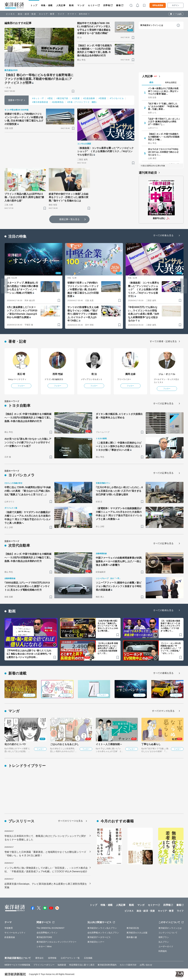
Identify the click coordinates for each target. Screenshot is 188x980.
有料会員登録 (158, 5)
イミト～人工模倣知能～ (109, 744)
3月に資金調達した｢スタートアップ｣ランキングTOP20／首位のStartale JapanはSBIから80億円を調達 (22, 312)
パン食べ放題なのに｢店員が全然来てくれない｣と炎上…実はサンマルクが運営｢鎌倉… (163, 91)
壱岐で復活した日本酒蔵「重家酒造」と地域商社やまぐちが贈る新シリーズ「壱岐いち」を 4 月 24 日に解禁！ (45, 854)
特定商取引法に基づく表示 (82, 965)
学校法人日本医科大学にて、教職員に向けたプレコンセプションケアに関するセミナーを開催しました (45, 838)
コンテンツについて (168, 933)
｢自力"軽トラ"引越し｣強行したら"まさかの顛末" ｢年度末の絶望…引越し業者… (163, 106)
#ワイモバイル (117, 98)
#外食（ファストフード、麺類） (83, 102)
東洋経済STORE (44, 937)
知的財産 (62, 965)
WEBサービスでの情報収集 (17, 965)
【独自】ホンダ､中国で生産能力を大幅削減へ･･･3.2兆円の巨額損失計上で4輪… (164, 137)
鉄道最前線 (10, 937)
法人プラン (164, 942)
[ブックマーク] (73, 91)
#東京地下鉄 (62, 98)
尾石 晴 (21, 374)
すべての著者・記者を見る (163, 341)
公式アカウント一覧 (70, 958)
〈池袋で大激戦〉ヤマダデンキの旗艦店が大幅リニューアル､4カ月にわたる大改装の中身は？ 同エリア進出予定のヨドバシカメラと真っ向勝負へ (28, 518)
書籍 (118, 5)
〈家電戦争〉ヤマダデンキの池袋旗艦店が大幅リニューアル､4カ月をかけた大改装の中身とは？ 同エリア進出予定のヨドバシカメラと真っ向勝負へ (119, 514)
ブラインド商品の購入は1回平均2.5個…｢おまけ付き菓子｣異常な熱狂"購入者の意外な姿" (24, 197)
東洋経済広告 (133, 928)
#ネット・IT (38, 98)
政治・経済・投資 (27, 14)
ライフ (61, 14)
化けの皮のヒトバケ (15, 744)
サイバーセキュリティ (15, 933)
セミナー (93, 5)
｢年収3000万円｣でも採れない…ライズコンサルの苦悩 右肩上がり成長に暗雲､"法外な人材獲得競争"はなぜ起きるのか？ (144, 314)
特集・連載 (47, 5)
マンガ (81, 5)
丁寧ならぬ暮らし (151, 744)
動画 (71, 5)
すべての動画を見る (163, 610)
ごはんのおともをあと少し (65, 744)
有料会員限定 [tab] (171, 82)
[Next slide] (184, 286)
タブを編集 (177, 14)
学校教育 (9, 928)
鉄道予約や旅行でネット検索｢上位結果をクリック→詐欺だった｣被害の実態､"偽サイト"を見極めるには (69, 197)
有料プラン (164, 937)
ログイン (175, 5)
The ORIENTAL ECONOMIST (51, 928)
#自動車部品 (58, 102)
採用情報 (52, 958)
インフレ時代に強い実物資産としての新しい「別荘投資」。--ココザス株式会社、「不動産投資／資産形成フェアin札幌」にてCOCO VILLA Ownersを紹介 (46, 870)
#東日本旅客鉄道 (40, 102)
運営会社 (39, 958)
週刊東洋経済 (148, 173)
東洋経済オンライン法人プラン (102, 928)
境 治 (94, 374)
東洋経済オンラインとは (152, 25)
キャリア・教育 (47, 14)
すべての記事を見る (163, 403)
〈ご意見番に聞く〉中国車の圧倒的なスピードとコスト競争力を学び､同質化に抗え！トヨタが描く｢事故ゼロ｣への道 (119, 446)
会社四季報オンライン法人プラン (103, 933)
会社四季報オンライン (47, 933)
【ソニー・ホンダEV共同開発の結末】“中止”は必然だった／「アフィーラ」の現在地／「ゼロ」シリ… (171, 648)
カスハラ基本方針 (128, 965)
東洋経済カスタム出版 (137, 933)
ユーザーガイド (166, 946)
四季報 (107, 5)
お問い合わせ (146, 965)
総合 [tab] (151, 82)
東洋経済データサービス (99, 937)
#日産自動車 (89, 98)
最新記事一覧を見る (69, 219)
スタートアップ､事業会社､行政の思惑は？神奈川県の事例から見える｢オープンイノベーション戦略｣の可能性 (22, 288)
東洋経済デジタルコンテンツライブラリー (57, 942)
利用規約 (163, 951)
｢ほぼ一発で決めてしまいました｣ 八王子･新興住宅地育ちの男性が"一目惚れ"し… (164, 121)
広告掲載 (88, 958)
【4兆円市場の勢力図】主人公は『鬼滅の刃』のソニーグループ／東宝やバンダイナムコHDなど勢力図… (108, 626)
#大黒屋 (76, 98)
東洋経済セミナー (96, 942)
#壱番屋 (102, 98)
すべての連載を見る (163, 673)
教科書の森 (132, 937)
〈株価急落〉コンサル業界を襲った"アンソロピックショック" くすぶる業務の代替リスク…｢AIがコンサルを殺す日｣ (105, 151)
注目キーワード (16, 100)
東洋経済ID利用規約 (107, 965)
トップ (34, 5)
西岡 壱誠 (58, 374)
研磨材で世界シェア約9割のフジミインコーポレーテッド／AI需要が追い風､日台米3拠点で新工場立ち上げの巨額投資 (24, 119)
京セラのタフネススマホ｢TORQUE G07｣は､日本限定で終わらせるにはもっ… (163, 152)
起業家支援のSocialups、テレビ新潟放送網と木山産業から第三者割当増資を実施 (46, 886)
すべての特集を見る (163, 235)
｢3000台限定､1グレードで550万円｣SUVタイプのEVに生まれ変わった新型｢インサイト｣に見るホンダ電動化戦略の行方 (27, 586)
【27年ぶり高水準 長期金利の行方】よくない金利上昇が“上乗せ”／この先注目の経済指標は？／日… (108, 648)
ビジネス (10, 14)
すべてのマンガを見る (163, 711)
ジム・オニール (167, 374)
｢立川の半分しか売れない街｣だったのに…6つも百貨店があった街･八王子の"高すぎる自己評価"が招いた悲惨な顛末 (119, 491)
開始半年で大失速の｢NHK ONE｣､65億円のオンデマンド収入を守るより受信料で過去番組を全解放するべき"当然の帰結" (94, 28)
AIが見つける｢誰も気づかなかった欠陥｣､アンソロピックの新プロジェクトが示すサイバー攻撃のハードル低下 (28, 442)
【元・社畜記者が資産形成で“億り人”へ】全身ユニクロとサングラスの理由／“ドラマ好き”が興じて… (170, 626)
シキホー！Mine (44, 946)
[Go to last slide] (4, 286)
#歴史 (50, 98)
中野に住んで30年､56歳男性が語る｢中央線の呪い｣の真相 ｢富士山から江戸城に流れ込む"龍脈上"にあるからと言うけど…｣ (28, 491)
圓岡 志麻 (130, 374)
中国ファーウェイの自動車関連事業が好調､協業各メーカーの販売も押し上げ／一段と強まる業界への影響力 (119, 561)
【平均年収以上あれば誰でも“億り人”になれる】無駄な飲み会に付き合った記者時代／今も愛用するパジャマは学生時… (29, 654)
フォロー (21, 386)
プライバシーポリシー (44, 965)
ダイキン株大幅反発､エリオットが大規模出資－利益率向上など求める (119, 416)
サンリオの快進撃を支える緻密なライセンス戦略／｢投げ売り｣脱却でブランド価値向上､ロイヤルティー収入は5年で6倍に (83, 314)
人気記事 (61, 5)
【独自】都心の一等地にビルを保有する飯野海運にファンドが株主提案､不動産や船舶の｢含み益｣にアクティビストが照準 (39, 79)
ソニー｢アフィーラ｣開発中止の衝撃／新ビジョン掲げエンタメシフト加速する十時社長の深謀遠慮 (119, 586)
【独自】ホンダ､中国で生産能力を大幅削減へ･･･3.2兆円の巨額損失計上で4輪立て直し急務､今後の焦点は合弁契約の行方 (95, 51)
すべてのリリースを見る (70, 821)
